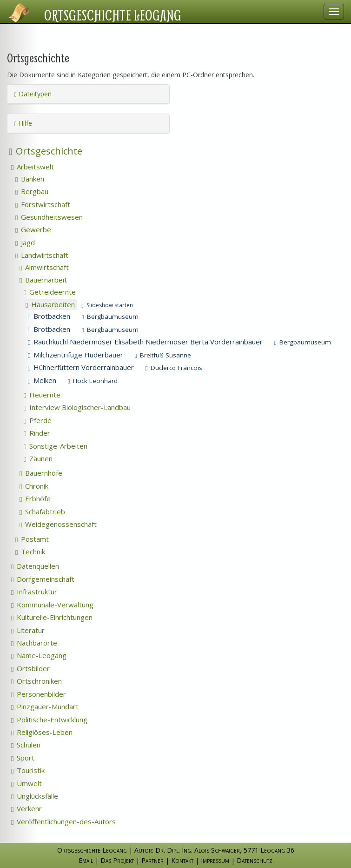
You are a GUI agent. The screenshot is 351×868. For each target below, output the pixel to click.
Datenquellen (35, 566)
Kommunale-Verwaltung (52, 605)
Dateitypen (33, 94)
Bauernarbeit (43, 280)
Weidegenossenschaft (58, 524)
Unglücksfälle (35, 796)
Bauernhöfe (41, 473)
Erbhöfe (35, 498)
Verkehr (26, 808)
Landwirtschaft (42, 255)
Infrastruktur (34, 592)
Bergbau (32, 191)
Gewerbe (33, 229)
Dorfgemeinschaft (43, 579)
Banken (30, 179)
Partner (152, 860)
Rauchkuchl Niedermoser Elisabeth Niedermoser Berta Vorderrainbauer (145, 342)
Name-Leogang (39, 655)
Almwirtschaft (44, 267)
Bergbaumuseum (110, 316)
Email (86, 860)
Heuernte (42, 395)
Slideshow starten (107, 305)
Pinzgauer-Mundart (45, 707)
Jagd (25, 242)
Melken (42, 380)
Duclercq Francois (174, 368)
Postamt (32, 539)
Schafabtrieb (42, 511)
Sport (23, 758)
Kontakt (182, 860)
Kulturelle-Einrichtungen (52, 617)
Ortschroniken (36, 681)
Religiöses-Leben (42, 732)
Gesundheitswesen (49, 217)
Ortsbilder (30, 668)
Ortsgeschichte (46, 151)
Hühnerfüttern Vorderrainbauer (81, 367)
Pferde (38, 420)
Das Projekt (117, 860)
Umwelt (26, 783)
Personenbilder (39, 694)
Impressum (215, 860)
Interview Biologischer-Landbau (77, 407)
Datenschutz (255, 860)
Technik (30, 552)
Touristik (28, 770)
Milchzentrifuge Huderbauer (76, 355)
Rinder (37, 433)
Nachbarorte (34, 643)
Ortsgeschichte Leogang (113, 15)
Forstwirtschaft (43, 204)
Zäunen (38, 458)
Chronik (34, 486)
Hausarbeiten (50, 304)
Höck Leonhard (93, 381)
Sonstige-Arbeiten (56, 446)
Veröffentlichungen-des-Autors (63, 821)
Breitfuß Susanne (163, 355)
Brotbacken (49, 316)
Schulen (26, 745)
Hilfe (23, 123)
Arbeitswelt (33, 167)
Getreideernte (50, 292)
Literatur (28, 630)
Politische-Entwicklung (49, 720)
